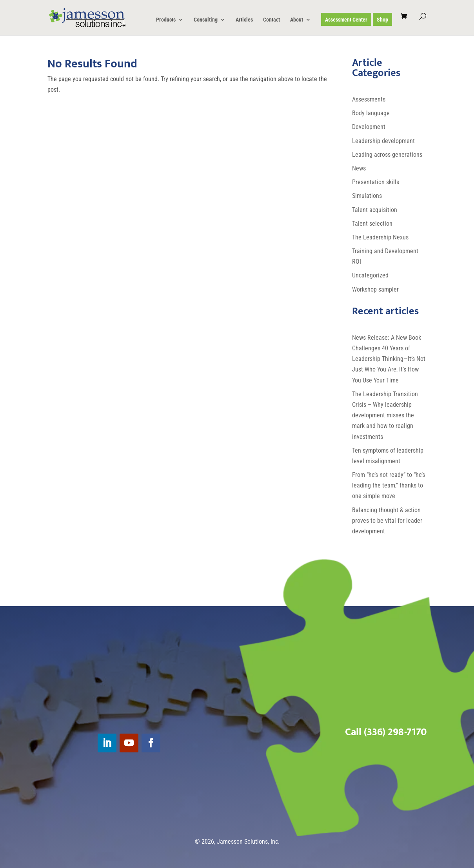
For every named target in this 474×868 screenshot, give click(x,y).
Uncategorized (370, 275)
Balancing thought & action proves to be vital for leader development (387, 521)
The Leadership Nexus (380, 237)
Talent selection (372, 224)
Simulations (367, 196)
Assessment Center (346, 20)
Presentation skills (376, 182)
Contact (272, 20)
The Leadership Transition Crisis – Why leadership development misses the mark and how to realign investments (385, 415)
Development (369, 127)
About (297, 20)
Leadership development (383, 141)
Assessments (369, 99)
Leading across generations (387, 155)
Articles (244, 20)
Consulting (206, 20)
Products (166, 20)
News (359, 168)
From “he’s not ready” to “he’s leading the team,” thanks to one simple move (389, 485)
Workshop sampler (375, 289)
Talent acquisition (375, 210)
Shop (382, 20)
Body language (371, 113)
